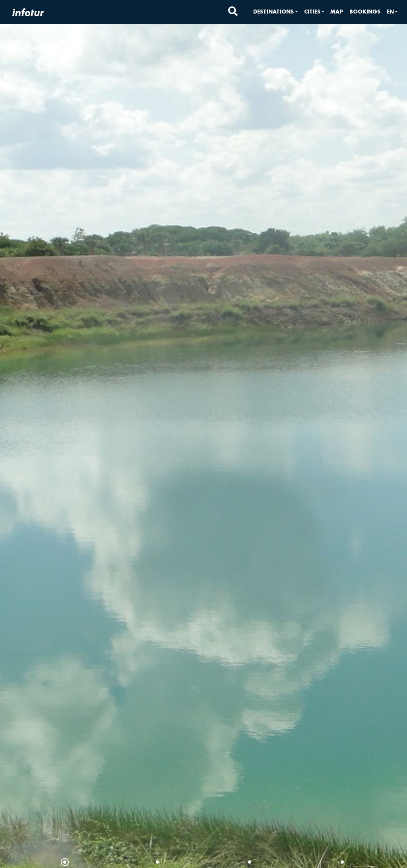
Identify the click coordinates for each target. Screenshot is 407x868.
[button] (275, 12)
